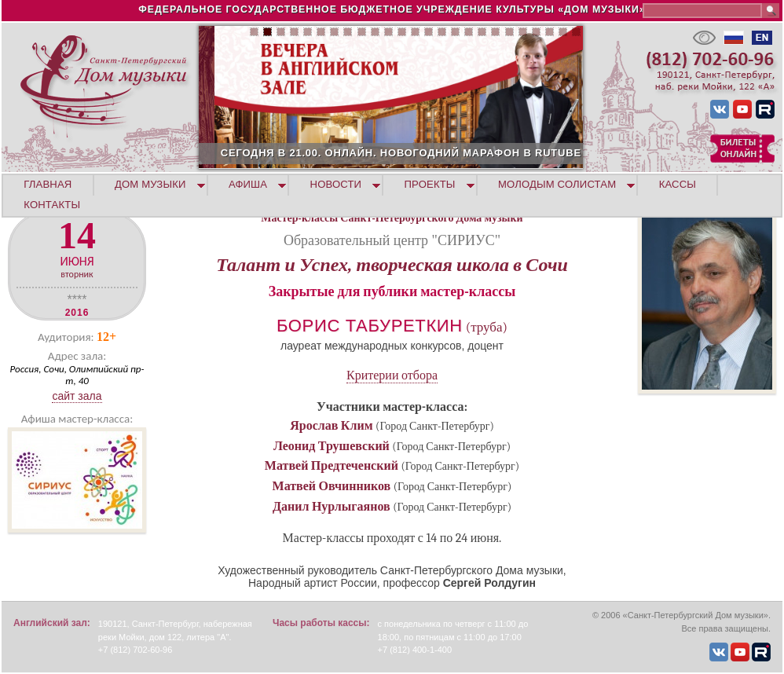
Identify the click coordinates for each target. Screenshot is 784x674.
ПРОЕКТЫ (430, 184)
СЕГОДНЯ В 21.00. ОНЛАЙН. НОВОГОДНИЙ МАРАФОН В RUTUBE (463, 153)
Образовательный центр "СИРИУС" (392, 240)
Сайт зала (77, 396)
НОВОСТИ (336, 184)
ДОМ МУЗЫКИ (150, 184)
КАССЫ (678, 184)
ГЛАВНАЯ (48, 184)
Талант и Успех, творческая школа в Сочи (392, 265)
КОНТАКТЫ (52, 205)
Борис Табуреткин (370, 326)
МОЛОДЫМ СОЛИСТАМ (557, 184)
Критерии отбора (392, 375)
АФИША (248, 184)
